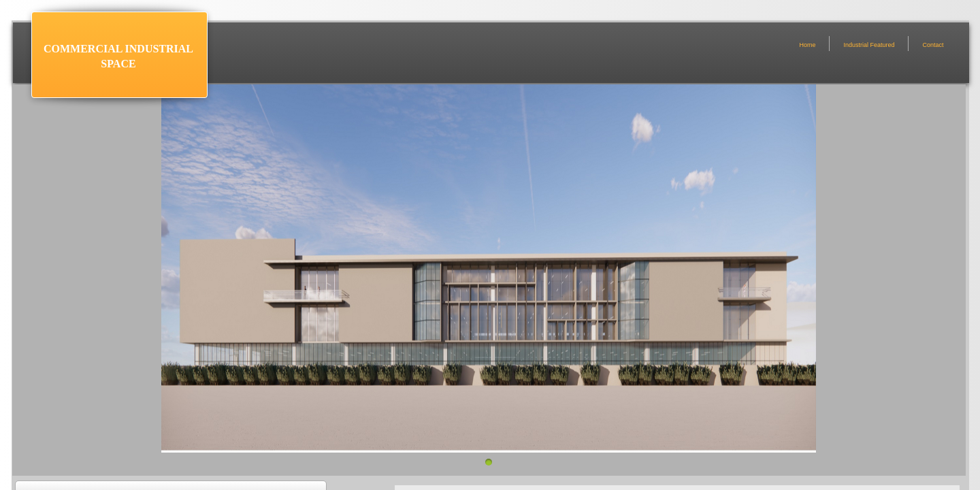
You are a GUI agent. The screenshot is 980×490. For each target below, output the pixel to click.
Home (807, 45)
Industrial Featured (869, 45)
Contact (933, 45)
